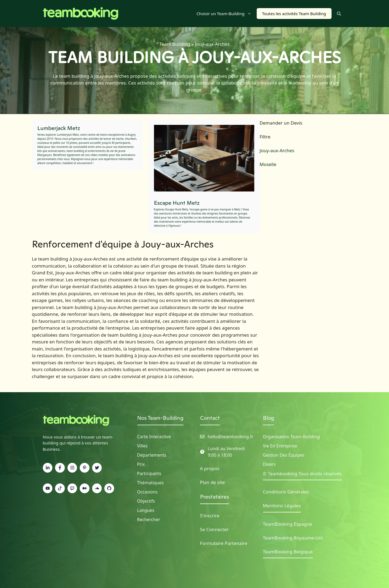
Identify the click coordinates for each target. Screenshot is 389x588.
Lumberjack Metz (59, 128)
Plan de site (213, 482)
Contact (210, 418)
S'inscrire (210, 516)
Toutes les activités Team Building (294, 14)
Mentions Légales (282, 506)
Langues (146, 510)
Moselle (268, 164)
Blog (269, 418)
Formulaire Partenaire (224, 543)
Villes (142, 446)
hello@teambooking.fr (230, 437)
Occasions (147, 492)
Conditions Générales (286, 492)
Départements (152, 455)
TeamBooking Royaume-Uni (293, 538)
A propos (210, 468)
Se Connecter (214, 529)
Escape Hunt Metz (177, 203)
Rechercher (149, 519)
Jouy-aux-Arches (277, 150)
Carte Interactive (154, 437)
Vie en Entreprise (280, 446)
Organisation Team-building (291, 437)
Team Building (175, 44)
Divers (269, 464)
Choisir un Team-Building (227, 14)
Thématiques (150, 483)
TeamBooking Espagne (288, 524)
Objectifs (146, 501)
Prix (141, 464)
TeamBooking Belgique (288, 552)
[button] (339, 14)
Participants (149, 473)
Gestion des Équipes (284, 455)
